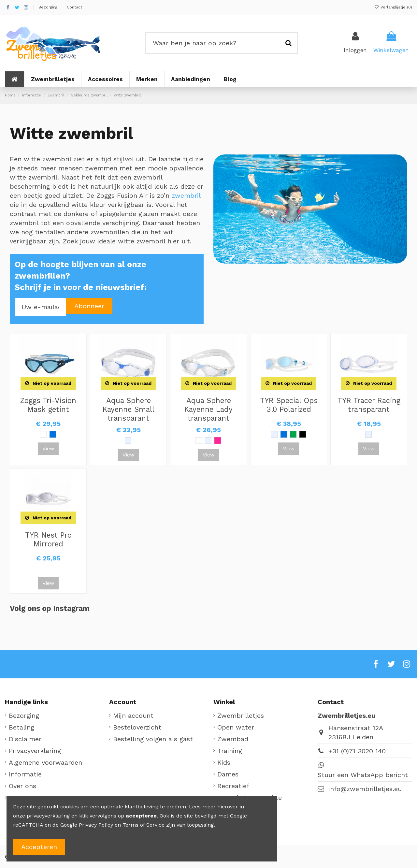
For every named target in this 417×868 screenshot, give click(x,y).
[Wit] (43, 434)
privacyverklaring (48, 816)
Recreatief (233, 786)
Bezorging (49, 7)
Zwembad (233, 739)
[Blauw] (53, 434)
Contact (74, 7)
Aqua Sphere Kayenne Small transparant (129, 409)
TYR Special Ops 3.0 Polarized (289, 405)
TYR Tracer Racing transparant (369, 405)
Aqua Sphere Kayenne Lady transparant (208, 409)
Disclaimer (25, 739)
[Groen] (293, 434)
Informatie (25, 774)
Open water (236, 727)
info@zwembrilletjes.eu (365, 789)
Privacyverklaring (35, 751)
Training (230, 751)
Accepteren (39, 847)
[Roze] (218, 441)
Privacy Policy (96, 825)
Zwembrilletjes (241, 716)
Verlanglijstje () (393, 7)
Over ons (22, 786)
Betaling (22, 727)
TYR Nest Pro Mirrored (48, 539)
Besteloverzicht (137, 727)
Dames (228, 774)
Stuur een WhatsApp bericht (363, 775)
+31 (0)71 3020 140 (357, 751)
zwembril (186, 195)
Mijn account (133, 716)
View (48, 448)
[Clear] (128, 441)
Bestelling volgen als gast (153, 739)
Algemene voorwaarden (45, 762)
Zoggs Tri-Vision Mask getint (48, 405)
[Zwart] (303, 434)
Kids (224, 762)
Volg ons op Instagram (50, 608)
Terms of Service (144, 825)
